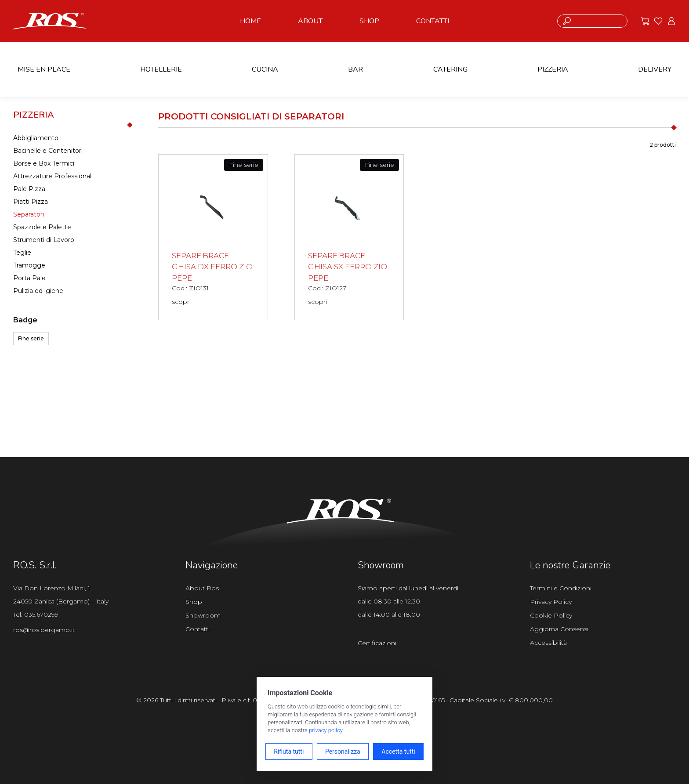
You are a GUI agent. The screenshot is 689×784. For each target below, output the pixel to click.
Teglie (22, 253)
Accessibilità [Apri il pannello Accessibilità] (548, 643)
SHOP (369, 21)
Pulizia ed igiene (38, 291)
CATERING (450, 69)
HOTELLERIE (161, 69)
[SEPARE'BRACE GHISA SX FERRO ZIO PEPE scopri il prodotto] (349, 237)
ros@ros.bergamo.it (44, 630)
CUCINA (265, 69)
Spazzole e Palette (42, 227)
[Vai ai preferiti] (658, 21)
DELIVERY (655, 69)
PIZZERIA (553, 69)
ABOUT (310, 21)
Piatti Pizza (31, 202)
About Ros (202, 588)
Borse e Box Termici (44, 163)
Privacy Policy (551, 602)
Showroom (203, 615)
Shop (194, 602)
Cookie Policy (551, 615)
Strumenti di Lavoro (44, 240)
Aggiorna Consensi (559, 629)
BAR (355, 69)
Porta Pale (29, 278)
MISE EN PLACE (44, 69)
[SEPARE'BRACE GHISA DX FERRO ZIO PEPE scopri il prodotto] (213, 237)
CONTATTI (433, 21)
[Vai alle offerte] (645, 21)
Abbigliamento (36, 138)
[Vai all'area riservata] (671, 21)
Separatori (29, 214)
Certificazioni (377, 643)
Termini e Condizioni (561, 588)
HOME (250, 21)
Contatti (198, 629)
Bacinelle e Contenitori (48, 151)
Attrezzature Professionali (53, 176)
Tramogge (29, 265)
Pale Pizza (29, 189)
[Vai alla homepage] (50, 20)
